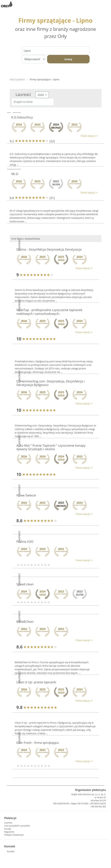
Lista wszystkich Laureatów (17, 826)
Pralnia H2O (25, 542)
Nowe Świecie (26, 495)
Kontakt (11, 851)
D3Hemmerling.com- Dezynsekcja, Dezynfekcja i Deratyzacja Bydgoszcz (51, 383)
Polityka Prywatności (14, 835)
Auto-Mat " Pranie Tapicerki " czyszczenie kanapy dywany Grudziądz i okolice (51, 447)
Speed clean (25, 584)
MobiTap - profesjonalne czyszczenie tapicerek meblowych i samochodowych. (49, 312)
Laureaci (8, 823)
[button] (54, 136)
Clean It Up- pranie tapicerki (36, 682)
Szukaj (68, 59)
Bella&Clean (25, 621)
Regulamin (9, 832)
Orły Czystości (17, 79)
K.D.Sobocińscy (22, 117)
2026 (41, 95)
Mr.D (15, 174)
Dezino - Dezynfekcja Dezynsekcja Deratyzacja (49, 249)
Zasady (8, 829)
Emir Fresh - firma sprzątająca (38, 743)
